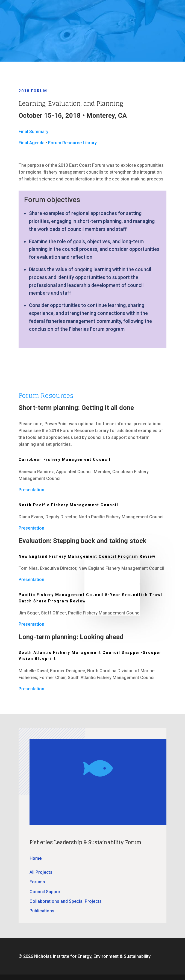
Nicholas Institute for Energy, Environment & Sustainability (92, 956)
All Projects (41, 872)
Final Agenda (32, 143)
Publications (42, 911)
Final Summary (33, 132)
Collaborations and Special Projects (66, 901)
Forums (37, 882)
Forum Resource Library (72, 143)
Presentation (31, 490)
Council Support (46, 892)
